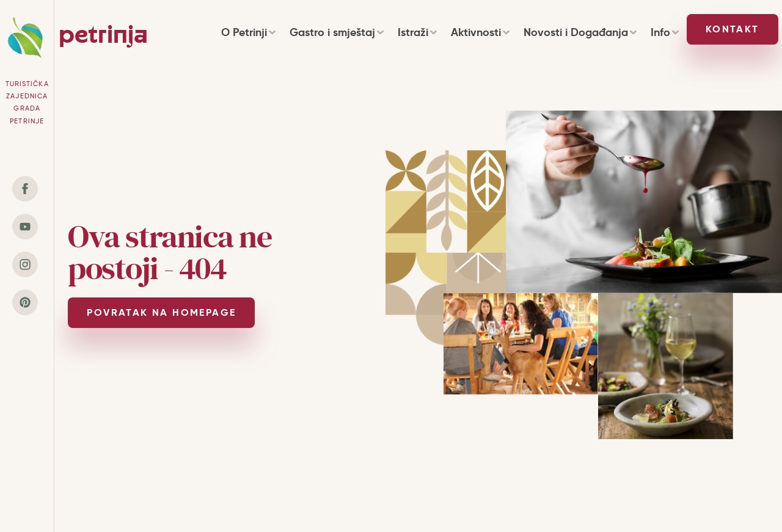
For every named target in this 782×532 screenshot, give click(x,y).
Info (664, 32)
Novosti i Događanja (580, 32)
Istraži (417, 32)
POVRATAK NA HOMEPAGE (161, 312)
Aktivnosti (480, 32)
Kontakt (733, 29)
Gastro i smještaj (336, 32)
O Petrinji (248, 32)
